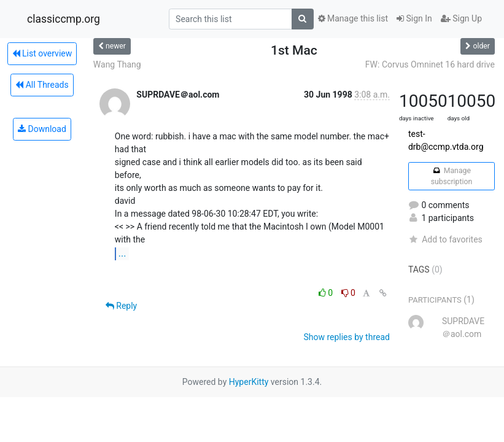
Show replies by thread (347, 337)
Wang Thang (117, 64)
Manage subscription (452, 176)
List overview (42, 53)
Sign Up (461, 18)
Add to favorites (445, 239)
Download (42, 129)
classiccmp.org (64, 19)
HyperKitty (249, 382)
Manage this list (353, 18)
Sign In (414, 18)
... (122, 253)
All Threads (42, 85)
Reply (121, 306)
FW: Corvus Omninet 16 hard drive (430, 64)
